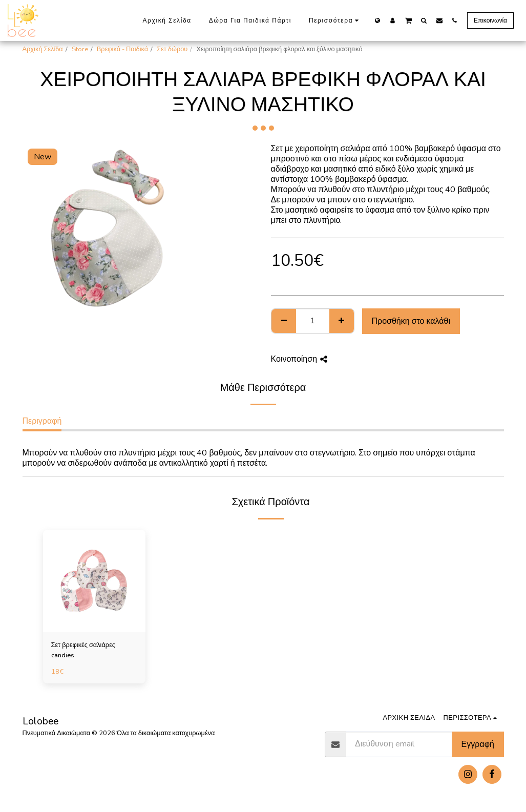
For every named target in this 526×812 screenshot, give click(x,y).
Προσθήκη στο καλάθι (411, 321)
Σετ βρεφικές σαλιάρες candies (83, 650)
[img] (94, 581)
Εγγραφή (478, 744)
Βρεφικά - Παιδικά (122, 49)
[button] (408, 20)
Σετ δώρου (172, 49)
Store (80, 49)
